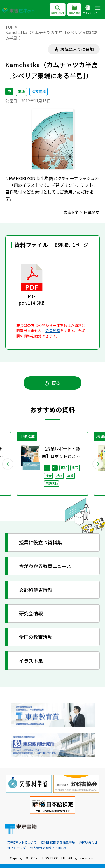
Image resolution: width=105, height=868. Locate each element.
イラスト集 (31, 661)
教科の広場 (74, 10)
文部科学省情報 (36, 590)
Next (98, 464)
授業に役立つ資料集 (40, 542)
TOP (9, 27)
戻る (52, 383)
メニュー (98, 10)
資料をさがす (58, 10)
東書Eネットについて (22, 842)
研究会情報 (31, 613)
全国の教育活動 (36, 637)
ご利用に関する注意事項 (58, 842)
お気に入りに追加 (77, 49)
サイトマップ (17, 848)
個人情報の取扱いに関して (48, 848)
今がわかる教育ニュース (45, 566)
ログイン (87, 10)
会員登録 (53, 331)
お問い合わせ (88, 842)
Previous (8, 464)
